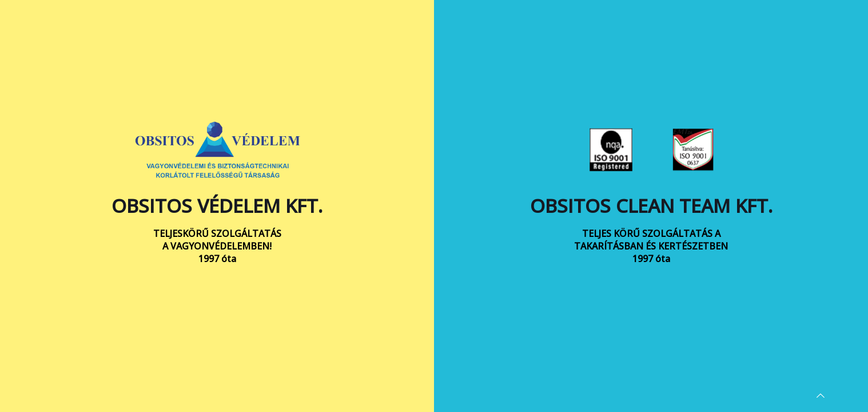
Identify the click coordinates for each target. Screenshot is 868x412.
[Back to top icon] (821, 395)
